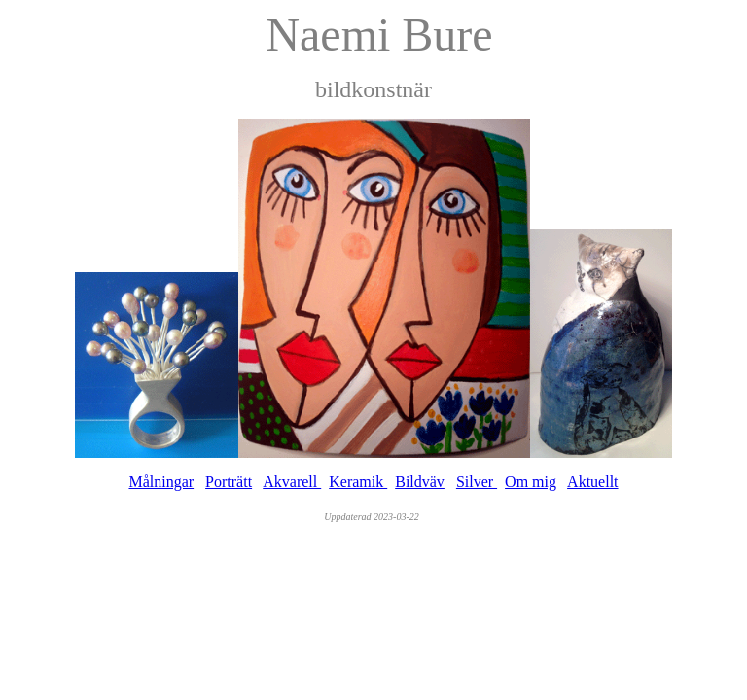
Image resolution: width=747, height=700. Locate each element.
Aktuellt (592, 482)
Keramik (358, 482)
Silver (477, 482)
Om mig (531, 482)
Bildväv (420, 482)
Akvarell (292, 482)
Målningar (161, 482)
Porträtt (229, 482)
